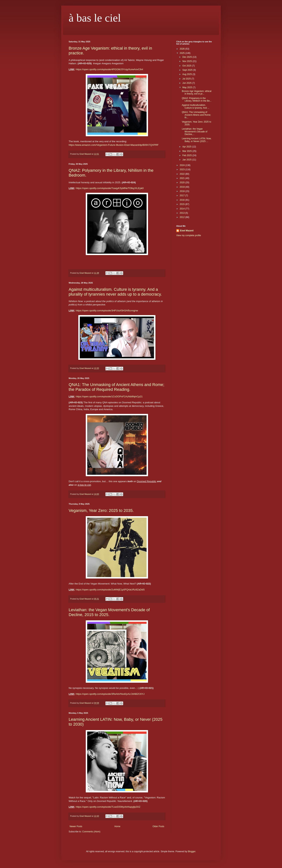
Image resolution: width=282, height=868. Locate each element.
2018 (183, 191)
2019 (183, 187)
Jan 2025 (187, 160)
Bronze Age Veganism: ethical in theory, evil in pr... (197, 92)
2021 (183, 178)
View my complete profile (189, 235)
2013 (183, 213)
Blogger (192, 851)
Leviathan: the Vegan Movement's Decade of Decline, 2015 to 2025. (109, 612)
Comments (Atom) (91, 832)
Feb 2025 (187, 155)
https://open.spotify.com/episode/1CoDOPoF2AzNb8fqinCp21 (109, 396)
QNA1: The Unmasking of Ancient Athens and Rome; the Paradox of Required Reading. (117, 387)
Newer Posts (76, 826)
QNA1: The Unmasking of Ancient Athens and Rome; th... (196, 115)
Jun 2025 (187, 83)
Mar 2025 (187, 151)
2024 (183, 165)
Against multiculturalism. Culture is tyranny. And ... (196, 106)
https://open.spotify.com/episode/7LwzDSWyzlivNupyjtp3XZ (108, 807)
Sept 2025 (188, 70)
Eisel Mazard (187, 231)
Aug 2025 (187, 74)
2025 (183, 53)
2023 (183, 170)
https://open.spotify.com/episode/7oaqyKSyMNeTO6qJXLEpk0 (110, 188)
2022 (183, 174)
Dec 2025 (187, 57)
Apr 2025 (187, 147)
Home (117, 826)
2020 (183, 183)
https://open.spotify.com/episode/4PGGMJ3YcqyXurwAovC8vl (109, 69)
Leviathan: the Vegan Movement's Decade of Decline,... (195, 132)
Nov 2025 (187, 61)
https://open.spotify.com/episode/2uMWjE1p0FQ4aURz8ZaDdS (110, 590)
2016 (183, 200)
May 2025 (188, 87)
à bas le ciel (95, 18)
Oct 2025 (187, 66)
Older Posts (158, 826)
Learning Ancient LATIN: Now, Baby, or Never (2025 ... (197, 140)
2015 (183, 204)
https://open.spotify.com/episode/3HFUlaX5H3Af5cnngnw (107, 311)
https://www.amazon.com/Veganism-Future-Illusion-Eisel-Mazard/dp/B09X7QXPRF (114, 145)
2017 (183, 196)
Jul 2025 (187, 79)
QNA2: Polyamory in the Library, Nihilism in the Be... (197, 100)
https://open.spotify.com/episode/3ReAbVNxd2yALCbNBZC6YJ (110, 694)
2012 (183, 217)
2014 (183, 209)
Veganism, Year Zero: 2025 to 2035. (101, 510)
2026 (183, 49)
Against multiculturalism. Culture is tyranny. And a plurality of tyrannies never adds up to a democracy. (115, 292)
